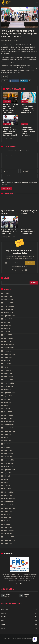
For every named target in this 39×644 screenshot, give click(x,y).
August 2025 (8, 319)
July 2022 (7, 438)
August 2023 (8, 396)
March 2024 (8, 374)
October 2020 (8, 505)
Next (11, 139)
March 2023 (8, 412)
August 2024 (8, 357)
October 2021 (8, 466)
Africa (3, 624)
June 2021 (7, 479)
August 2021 (8, 473)
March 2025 (8, 335)
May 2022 (7, 444)
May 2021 (7, 482)
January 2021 (8, 495)
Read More (19, 584)
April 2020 (7, 524)
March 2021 (7, 489)
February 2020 (9, 531)
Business (4, 613)
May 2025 (7, 329)
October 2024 (8, 351)
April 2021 (7, 486)
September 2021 (9, 470)
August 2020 (8, 511)
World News (5, 617)
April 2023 (7, 409)
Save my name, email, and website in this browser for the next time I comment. (20, 183)
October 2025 (8, 313)
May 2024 (7, 367)
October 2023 (8, 390)
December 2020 (9, 499)
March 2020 (8, 527)
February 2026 (9, 300)
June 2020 (7, 518)
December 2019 (9, 537)
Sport (3, 621)
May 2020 (7, 521)
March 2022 (8, 450)
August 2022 (8, 434)
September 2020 (9, 508)
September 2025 (9, 316)
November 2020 (9, 502)
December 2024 (9, 345)
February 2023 (9, 415)
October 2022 (8, 428)
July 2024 (7, 361)
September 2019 (9, 540)
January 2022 (8, 457)
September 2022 (9, 431)
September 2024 (9, 354)
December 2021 (9, 460)
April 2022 (7, 447)
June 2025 (7, 325)
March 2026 (8, 296)
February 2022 (9, 454)
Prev (6, 139)
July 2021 (7, 476)
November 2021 (9, 463)
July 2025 (7, 322)
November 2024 (9, 348)
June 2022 (7, 441)
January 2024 (8, 380)
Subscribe (30, 263)
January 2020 (8, 534)
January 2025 (8, 341)
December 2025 (9, 306)
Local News (7, 101)
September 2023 (9, 393)
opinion (3, 628)
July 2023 (7, 399)
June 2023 (7, 402)
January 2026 (8, 303)
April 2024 (7, 370)
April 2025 (7, 332)
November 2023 (9, 386)
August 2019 (8, 543)
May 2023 (7, 406)
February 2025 (9, 338)
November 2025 (9, 309)
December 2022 (9, 422)
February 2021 (8, 492)
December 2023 (9, 383)
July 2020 (7, 515)
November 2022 (9, 425)
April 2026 (7, 293)
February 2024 (9, 377)
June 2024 (7, 364)
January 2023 (8, 418)
